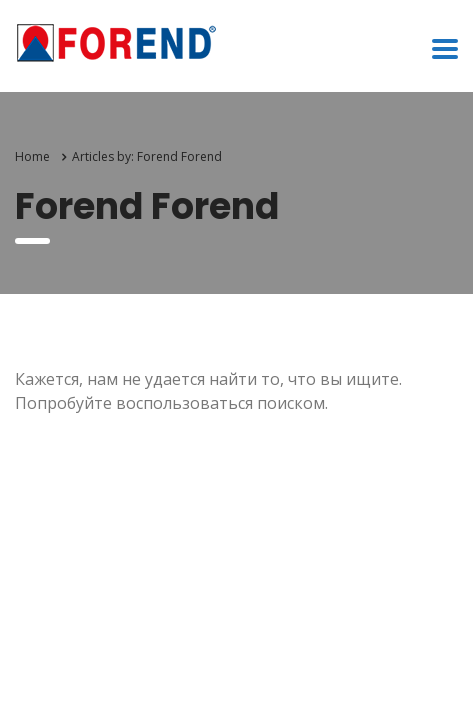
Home (32, 156)
